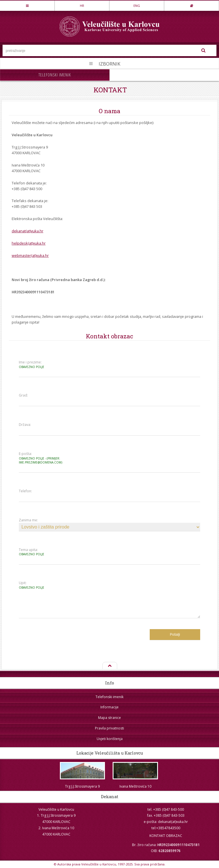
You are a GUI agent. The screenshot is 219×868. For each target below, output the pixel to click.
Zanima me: (28, 520)
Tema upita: (41, 552)
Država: (25, 425)
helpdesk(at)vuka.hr (29, 243)
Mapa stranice (109, 718)
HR (82, 6)
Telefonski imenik (55, 75)
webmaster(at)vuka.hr (30, 255)
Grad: (23, 395)
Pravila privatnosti (109, 728)
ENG (137, 6)
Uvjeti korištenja (110, 739)
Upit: (41, 585)
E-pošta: (41, 458)
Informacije (109, 707)
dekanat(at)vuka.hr (28, 231)
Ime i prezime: (41, 364)
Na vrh (109, 666)
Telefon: (25, 491)
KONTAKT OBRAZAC (166, 836)
